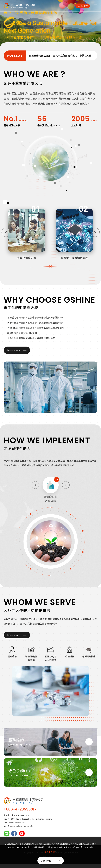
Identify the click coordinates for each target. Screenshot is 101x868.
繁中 (83, 6)
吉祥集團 (19, 6)
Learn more (11, 350)
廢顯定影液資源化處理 (74, 260)
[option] (50, 25)
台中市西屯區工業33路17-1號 (17, 813)
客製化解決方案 (27, 260)
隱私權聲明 (49, 852)
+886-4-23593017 (20, 807)
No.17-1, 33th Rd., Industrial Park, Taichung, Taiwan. (28, 817)
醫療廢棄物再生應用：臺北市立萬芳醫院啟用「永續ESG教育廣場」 (63, 56)
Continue (46, 861)
